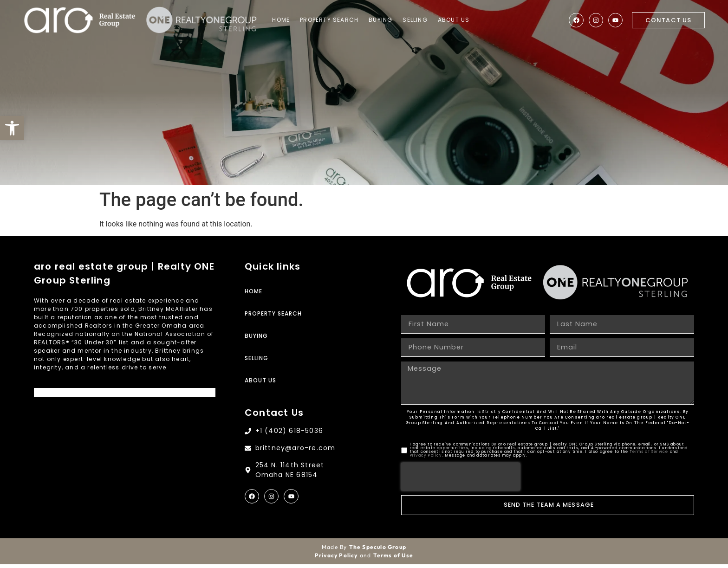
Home (288, 20)
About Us (460, 20)
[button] (12, 128)
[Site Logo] (81, 21)
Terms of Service (649, 455)
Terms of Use (393, 559)
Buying (387, 20)
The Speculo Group (378, 551)
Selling (422, 20)
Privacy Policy (426, 459)
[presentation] (461, 480)
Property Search (336, 20)
